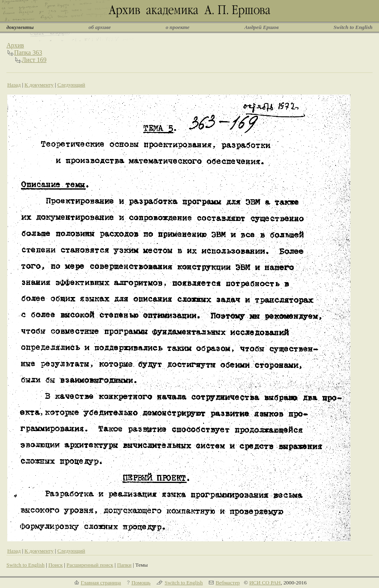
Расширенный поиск (90, 565)
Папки (124, 565)
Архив (15, 45)
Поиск (56, 565)
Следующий (71, 85)
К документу (39, 85)
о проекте (178, 27)
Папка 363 (28, 53)
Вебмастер (228, 583)
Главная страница (101, 583)
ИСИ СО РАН (265, 583)
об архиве (100, 27)
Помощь (141, 583)
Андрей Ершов (262, 27)
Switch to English (353, 27)
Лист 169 (34, 60)
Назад (14, 85)
